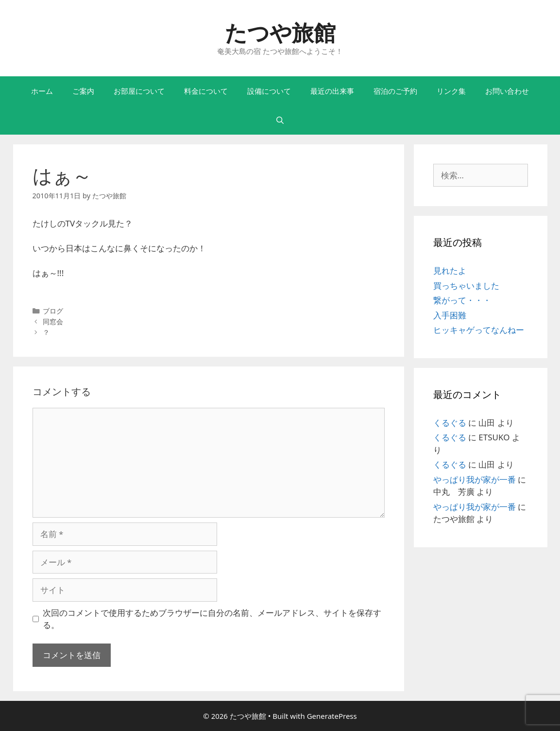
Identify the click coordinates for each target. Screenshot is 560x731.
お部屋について (139, 91)
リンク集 (451, 91)
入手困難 (450, 315)
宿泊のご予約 (395, 91)
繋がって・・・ (462, 300)
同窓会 (53, 322)
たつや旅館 (280, 32)
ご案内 (83, 91)
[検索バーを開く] (280, 120)
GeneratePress (332, 716)
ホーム (42, 91)
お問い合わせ (507, 91)
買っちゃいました (466, 286)
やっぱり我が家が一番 (475, 479)
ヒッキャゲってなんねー (479, 330)
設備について (269, 91)
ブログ (53, 311)
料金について (206, 91)
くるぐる (450, 423)
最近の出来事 (332, 91)
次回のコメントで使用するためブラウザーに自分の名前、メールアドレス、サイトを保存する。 (212, 619)
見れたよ (450, 270)
